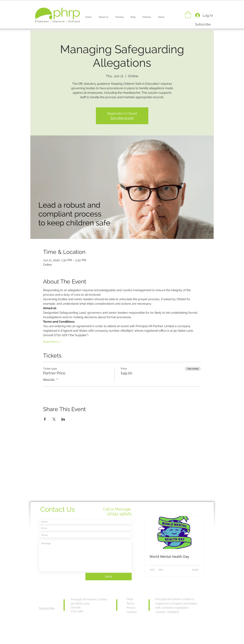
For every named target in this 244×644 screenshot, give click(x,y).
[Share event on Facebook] (45, 419)
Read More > (52, 342)
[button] (103, 15)
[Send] (109, 577)
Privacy (131, 608)
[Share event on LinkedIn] (63, 419)
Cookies (132, 612)
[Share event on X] (54, 419)
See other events (122, 118)
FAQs (130, 599)
